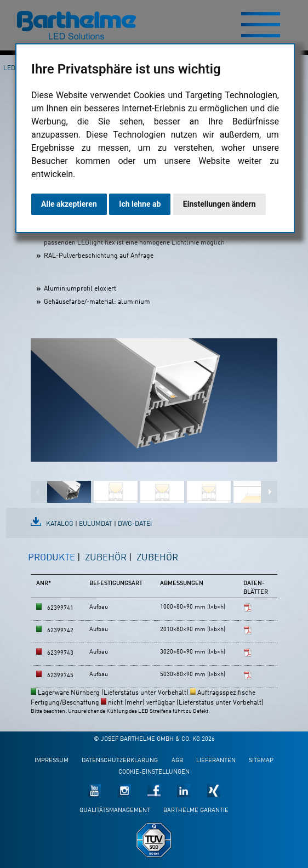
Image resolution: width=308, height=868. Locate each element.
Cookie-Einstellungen (154, 772)
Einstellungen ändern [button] (219, 204)
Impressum (52, 761)
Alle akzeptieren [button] (69, 204)
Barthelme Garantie (196, 811)
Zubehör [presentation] (106, 558)
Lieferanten (216, 761)
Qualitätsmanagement (115, 811)
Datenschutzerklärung (120, 761)
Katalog (60, 524)
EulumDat (96, 524)
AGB (177, 761)
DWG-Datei (135, 524)
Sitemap (261, 761)
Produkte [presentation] (52, 558)
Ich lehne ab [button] (140, 204)
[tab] (54, 563)
